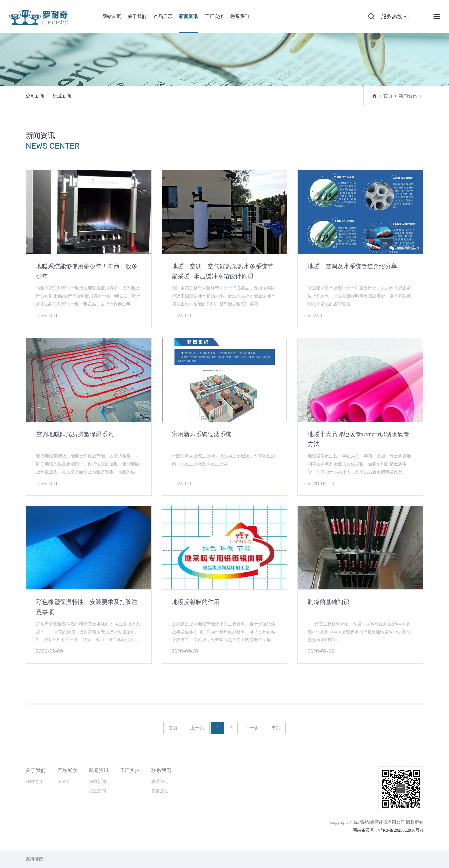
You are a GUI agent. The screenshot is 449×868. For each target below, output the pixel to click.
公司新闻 (35, 96)
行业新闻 (62, 96)
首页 (388, 96)
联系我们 (240, 16)
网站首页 (112, 16)
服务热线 (392, 16)
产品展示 (163, 16)
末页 (276, 728)
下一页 (252, 728)
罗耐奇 (64, 781)
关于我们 (137, 16)
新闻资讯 (188, 16)
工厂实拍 (214, 16)
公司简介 (34, 781)
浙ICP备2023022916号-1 (401, 830)
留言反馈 (160, 791)
